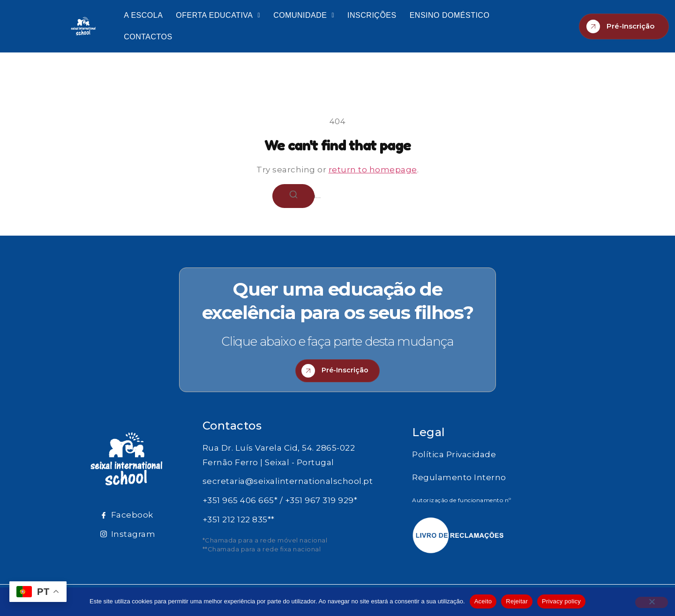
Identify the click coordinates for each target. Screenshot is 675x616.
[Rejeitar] (652, 602)
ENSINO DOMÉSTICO (450, 15)
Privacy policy (561, 601)
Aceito (483, 601)
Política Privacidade (454, 458)
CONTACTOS (148, 37)
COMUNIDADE (304, 15)
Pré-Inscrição (620, 26)
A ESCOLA (143, 15)
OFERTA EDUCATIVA (218, 15)
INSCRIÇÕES (372, 15)
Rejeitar (517, 601)
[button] (218, 15)
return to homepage (373, 170)
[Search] (293, 196)
